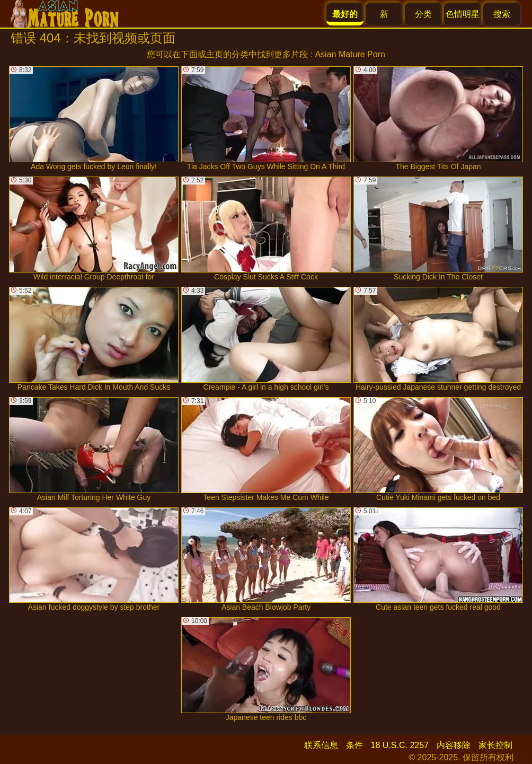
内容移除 (454, 745)
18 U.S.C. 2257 (400, 745)
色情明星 (463, 14)
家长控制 (495, 745)
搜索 (502, 14)
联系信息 (321, 745)
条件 (354, 745)
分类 (423, 14)
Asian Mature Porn (350, 54)
